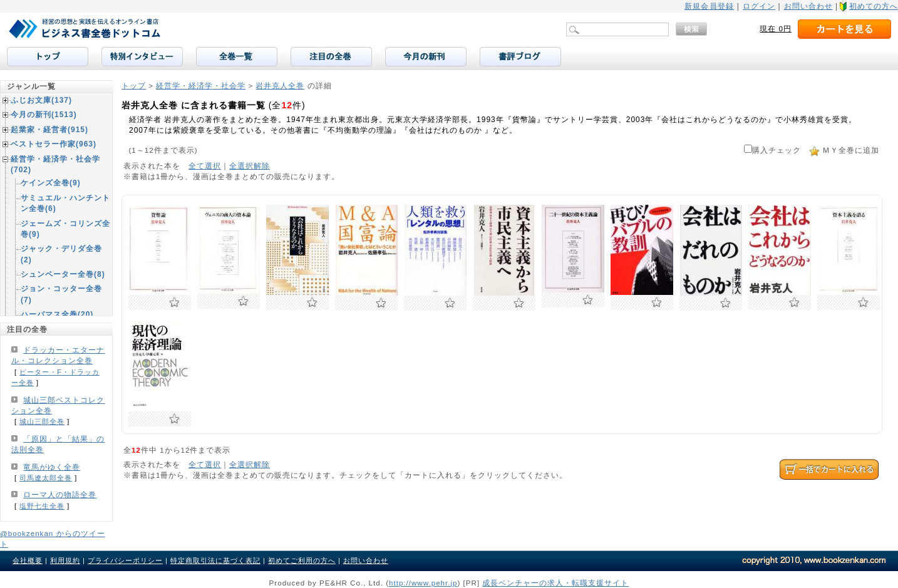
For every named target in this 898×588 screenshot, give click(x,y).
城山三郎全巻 (42, 421)
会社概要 (28, 560)
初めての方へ (874, 6)
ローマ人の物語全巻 (60, 495)
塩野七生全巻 (42, 506)
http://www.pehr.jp (423, 583)
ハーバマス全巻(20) (57, 314)
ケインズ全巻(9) (51, 183)
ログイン (759, 6)
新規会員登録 (709, 6)
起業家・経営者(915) (49, 130)
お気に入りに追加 (174, 302)
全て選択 (205, 166)
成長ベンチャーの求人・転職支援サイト (555, 583)
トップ (134, 85)
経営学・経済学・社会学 (201, 85)
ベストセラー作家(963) (54, 144)
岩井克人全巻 (280, 85)
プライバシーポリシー (125, 560)
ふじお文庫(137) (41, 100)
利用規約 (65, 560)
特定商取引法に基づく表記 (215, 560)
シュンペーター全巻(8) (63, 274)
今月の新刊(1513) (44, 115)
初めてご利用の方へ (302, 560)
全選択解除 (250, 166)
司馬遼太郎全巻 (46, 478)
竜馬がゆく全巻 (52, 467)
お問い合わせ (808, 6)
